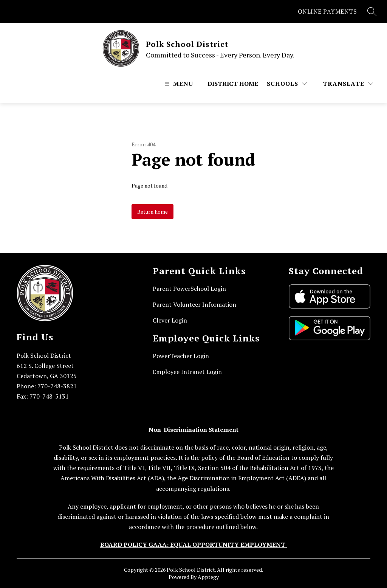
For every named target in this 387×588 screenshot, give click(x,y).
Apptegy (208, 577)
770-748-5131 (49, 396)
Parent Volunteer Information (194, 304)
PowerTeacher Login (181, 356)
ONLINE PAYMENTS (327, 11)
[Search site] (372, 11)
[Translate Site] (348, 84)
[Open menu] (178, 84)
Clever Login (170, 320)
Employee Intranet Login (187, 372)
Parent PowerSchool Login (189, 289)
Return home (152, 212)
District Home (233, 84)
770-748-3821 (57, 386)
